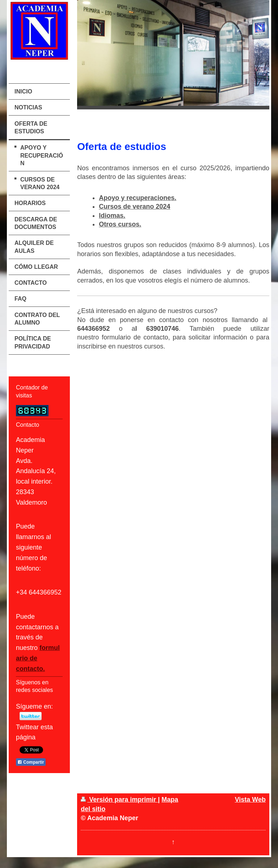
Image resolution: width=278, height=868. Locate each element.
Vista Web (250, 800)
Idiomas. (112, 216)
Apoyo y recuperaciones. (138, 198)
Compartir (31, 762)
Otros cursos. (120, 224)
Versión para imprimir (119, 800)
